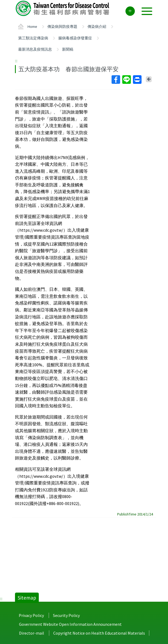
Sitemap (27, 598)
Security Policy (66, 615)
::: (16, 61)
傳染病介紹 (97, 27)
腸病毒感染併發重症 (75, 38)
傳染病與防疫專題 (62, 27)
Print (137, 80)
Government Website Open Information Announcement (70, 624)
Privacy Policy (31, 615)
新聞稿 (68, 49)
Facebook (116, 80)
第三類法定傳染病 (33, 38)
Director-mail (32, 633)
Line (126, 80)
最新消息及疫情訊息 (35, 49)
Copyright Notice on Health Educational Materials (99, 633)
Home (32, 27)
